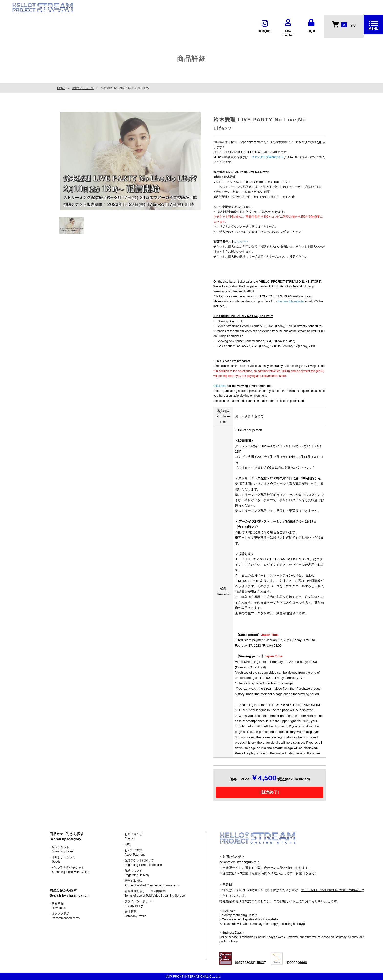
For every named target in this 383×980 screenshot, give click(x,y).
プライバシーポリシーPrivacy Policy (139, 904)
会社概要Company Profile (135, 914)
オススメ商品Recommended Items (66, 916)
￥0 (344, 24)
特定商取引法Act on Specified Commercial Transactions (152, 883)
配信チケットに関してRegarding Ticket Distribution (143, 863)
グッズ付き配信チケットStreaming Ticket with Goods (70, 870)
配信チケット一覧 (83, 88)
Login (311, 26)
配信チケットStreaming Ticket (63, 849)
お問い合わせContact (133, 836)
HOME (61, 88)
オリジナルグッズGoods (64, 859)
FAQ (128, 844)
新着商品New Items (59, 906)
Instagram (265, 26)
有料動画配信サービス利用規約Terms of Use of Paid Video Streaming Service (155, 893)
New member (288, 28)
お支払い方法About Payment (135, 852)
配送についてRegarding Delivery (137, 873)
